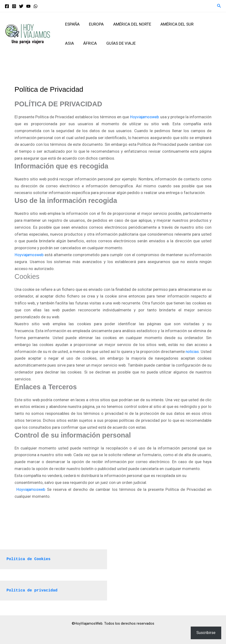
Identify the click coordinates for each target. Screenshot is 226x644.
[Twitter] (21, 6)
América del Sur (172, 24)
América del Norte (129, 24)
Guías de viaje (101, 43)
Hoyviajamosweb (161, 117)
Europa (94, 24)
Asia (202, 24)
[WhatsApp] (36, 6)
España (72, 24)
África (71, 43)
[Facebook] (7, 6)
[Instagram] (14, 6)
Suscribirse (206, 633)
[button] (219, 6)
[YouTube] (28, 6)
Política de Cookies (30, 559)
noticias (48, 358)
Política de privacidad (33, 590)
